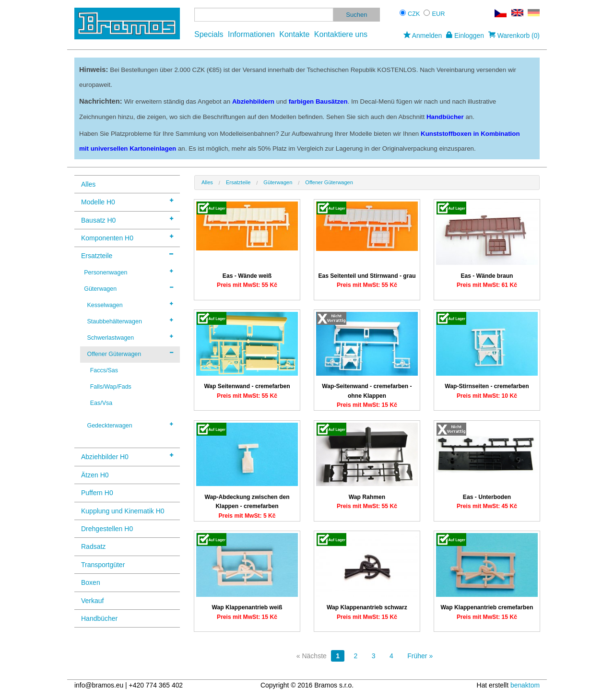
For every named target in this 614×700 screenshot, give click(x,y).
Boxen (91, 582)
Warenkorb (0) (514, 36)
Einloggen (465, 36)
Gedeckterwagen (130, 425)
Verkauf (92, 601)
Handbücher (99, 618)
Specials (209, 34)
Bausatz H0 (127, 219)
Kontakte (294, 34)
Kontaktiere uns (341, 34)
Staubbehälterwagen (130, 321)
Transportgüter (103, 565)
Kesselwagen (130, 305)
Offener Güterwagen (130, 354)
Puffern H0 (97, 493)
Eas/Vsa (101, 403)
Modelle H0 (127, 201)
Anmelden (423, 36)
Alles (88, 184)
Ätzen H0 (95, 475)
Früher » (420, 656)
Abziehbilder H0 (127, 456)
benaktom (525, 685)
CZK (414, 14)
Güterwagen (129, 288)
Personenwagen (129, 272)
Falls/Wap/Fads (111, 387)
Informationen (251, 34)
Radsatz (93, 546)
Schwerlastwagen (130, 337)
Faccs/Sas (104, 370)
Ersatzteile (127, 255)
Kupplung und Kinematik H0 (123, 511)
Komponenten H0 (127, 237)
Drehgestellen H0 (107, 529)
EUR (439, 14)
